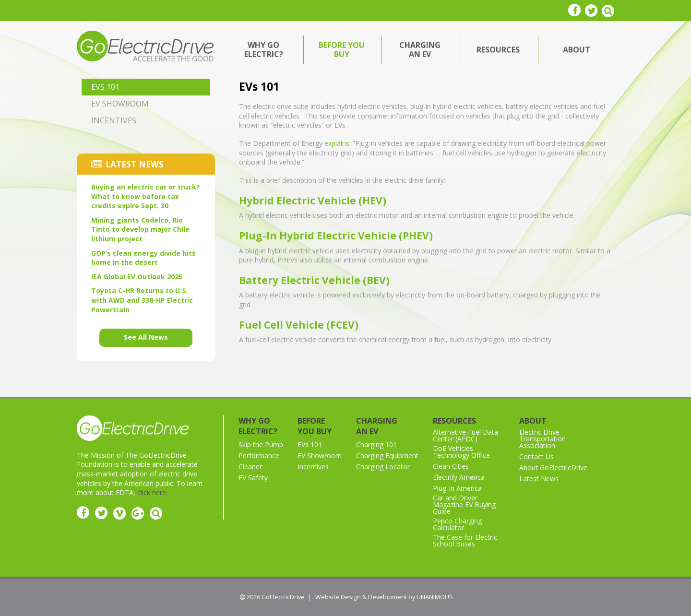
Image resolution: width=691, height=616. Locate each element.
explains (337, 143)
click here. (152, 492)
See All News (146, 337)
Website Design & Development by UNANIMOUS (384, 597)
